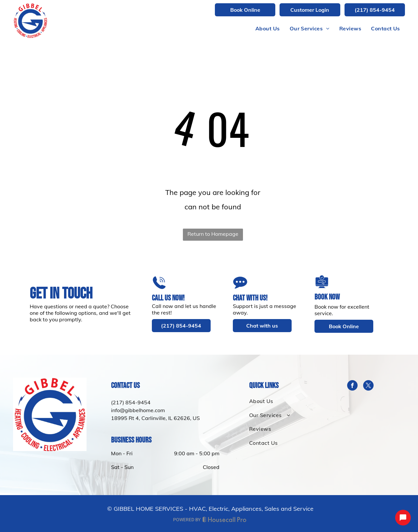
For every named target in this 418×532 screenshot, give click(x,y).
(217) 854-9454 (131, 402)
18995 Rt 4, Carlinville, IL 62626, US (155, 418)
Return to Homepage (213, 234)
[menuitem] (268, 28)
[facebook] (352, 386)
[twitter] (368, 386)
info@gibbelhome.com (138, 410)
